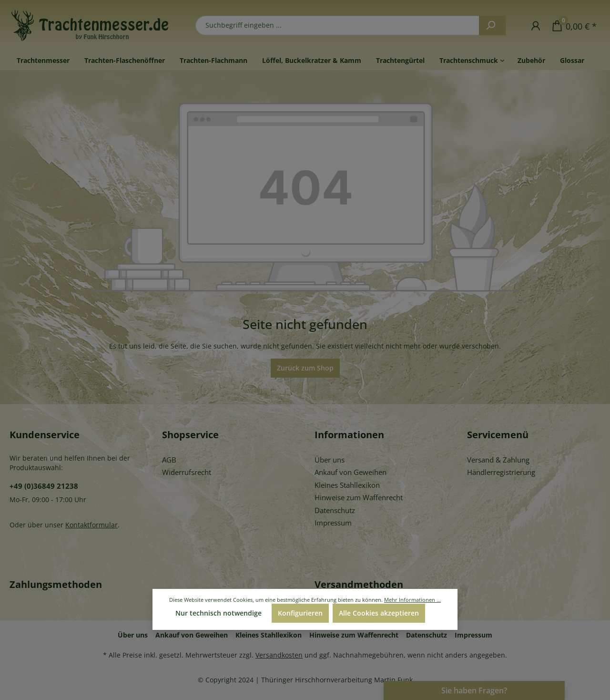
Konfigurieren (300, 613)
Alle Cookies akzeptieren (379, 613)
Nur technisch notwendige (219, 613)
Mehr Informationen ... (412, 600)
